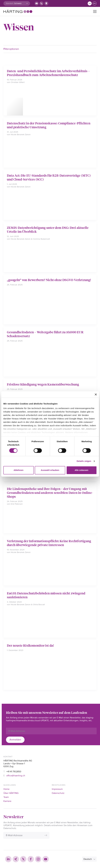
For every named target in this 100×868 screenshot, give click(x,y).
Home (6, 789)
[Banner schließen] (96, 394)
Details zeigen (84, 461)
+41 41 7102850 (14, 772)
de (90, 4)
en (95, 4)
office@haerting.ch (16, 776)
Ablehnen (19, 470)
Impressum (57, 789)
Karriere (7, 801)
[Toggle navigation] (95, 11)
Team (6, 797)
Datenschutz (58, 793)
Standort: (10, 3)
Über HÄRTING (11, 793)
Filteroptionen (11, 49)
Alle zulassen (81, 470)
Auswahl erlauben (50, 470)
